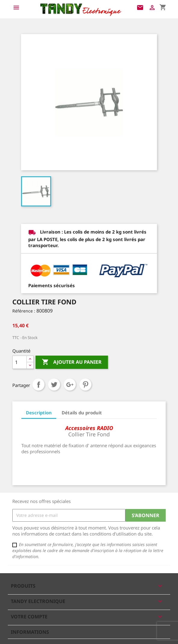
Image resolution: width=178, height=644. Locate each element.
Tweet (54, 385)
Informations (30, 632)
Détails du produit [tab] (82, 413)
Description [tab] (39, 413)
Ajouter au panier (72, 362)
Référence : (24, 311)
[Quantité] (20, 362)
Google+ (70, 385)
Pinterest (85, 385)
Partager (38, 385)
